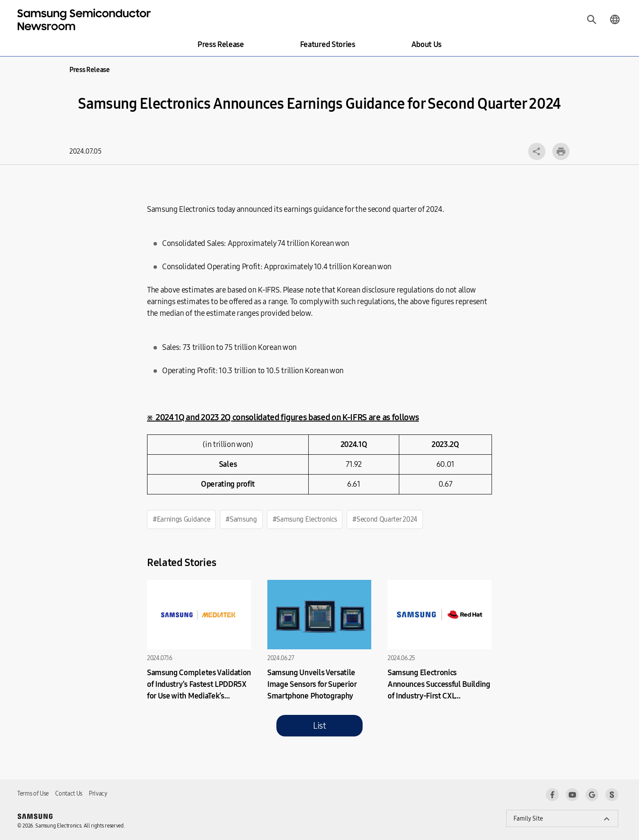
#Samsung (241, 519)
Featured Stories (328, 44)
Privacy (98, 794)
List (319, 726)
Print (561, 151)
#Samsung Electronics (305, 519)
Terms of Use (33, 794)
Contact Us (69, 794)
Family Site (528, 819)
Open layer (537, 151)
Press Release (221, 44)
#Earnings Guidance (181, 519)
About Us (426, 44)
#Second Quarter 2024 (385, 519)
